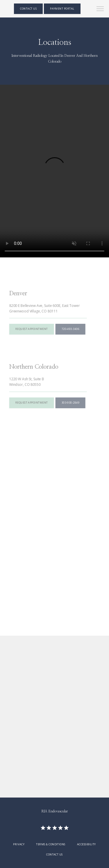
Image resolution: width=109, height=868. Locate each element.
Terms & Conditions (51, 844)
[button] (100, 9)
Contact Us (54, 854)
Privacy (19, 844)
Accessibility (86, 844)
